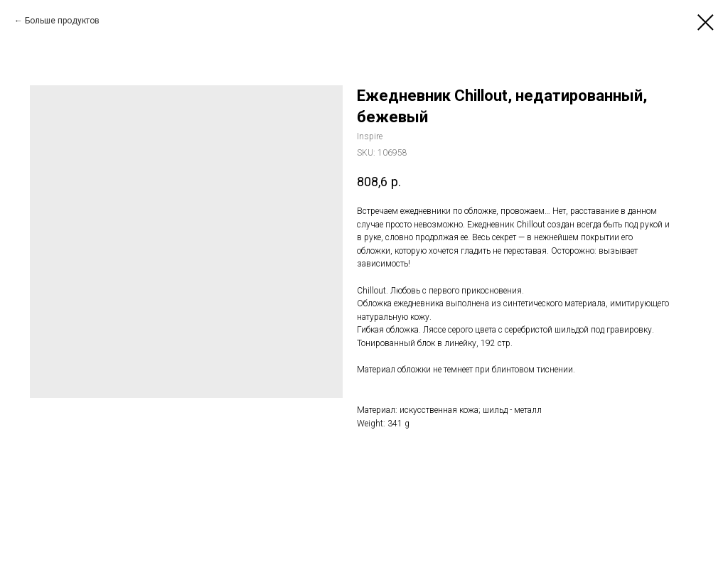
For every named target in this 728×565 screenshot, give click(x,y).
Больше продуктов (62, 21)
